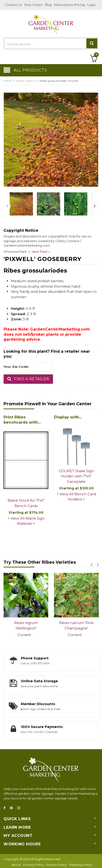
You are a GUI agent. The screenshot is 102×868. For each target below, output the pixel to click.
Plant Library (26, 81)
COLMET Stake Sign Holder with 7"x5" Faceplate (76, 476)
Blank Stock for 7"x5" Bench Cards (26, 503)
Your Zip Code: (16, 367)
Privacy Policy (33, 865)
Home (8, 81)
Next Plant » (41, 252)
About (16, 865)
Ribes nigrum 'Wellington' (26, 625)
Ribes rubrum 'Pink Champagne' (76, 625)
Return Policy (56, 865)
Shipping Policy (80, 865)
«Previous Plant (15, 252)
